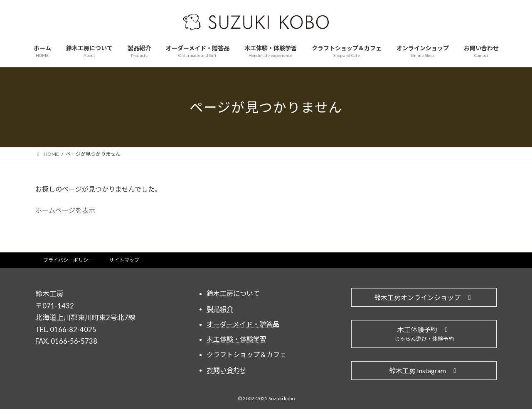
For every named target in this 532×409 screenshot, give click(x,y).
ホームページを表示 (65, 206)
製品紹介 (220, 304)
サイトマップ (124, 256)
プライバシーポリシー (68, 256)
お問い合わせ (227, 366)
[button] (424, 294)
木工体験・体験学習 (236, 335)
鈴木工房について (233, 290)
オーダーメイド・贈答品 (243, 320)
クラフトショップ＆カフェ (246, 351)
